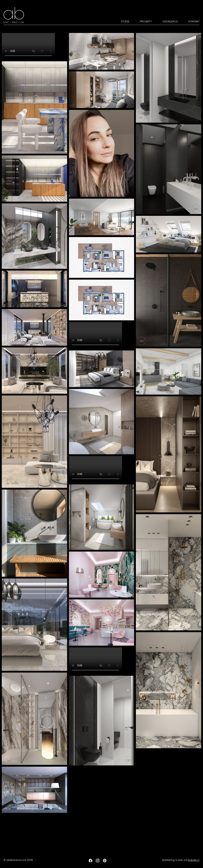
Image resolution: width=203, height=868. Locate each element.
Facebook (91, 861)
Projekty (146, 21)
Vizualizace (170, 21)
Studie (125, 21)
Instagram (98, 861)
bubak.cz (194, 860)
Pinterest (105, 861)
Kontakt (194, 21)
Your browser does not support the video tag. (28, 46)
